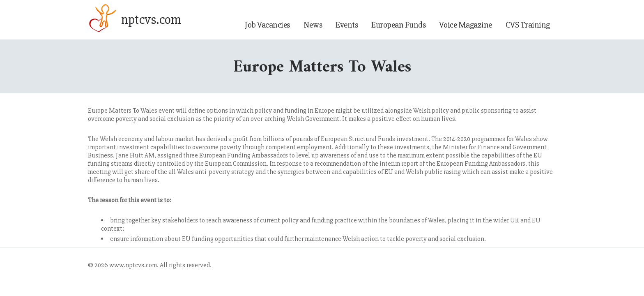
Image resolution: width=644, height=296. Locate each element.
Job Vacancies (267, 25)
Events (347, 25)
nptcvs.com (151, 20)
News (313, 25)
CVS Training (528, 25)
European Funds (398, 25)
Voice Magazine (465, 25)
